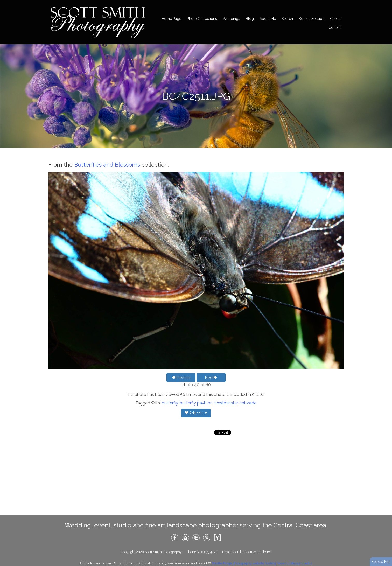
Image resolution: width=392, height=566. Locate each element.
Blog (250, 19)
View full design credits (295, 563)
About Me (268, 19)
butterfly (170, 403)
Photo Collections (202, 19)
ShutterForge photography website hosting (244, 563)
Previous (181, 378)
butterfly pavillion (196, 403)
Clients (336, 19)
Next (211, 378)
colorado (248, 403)
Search (287, 19)
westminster (226, 403)
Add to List (196, 413)
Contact (335, 27)
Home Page (171, 19)
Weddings (231, 19)
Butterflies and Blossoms (107, 165)
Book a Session (311, 19)
